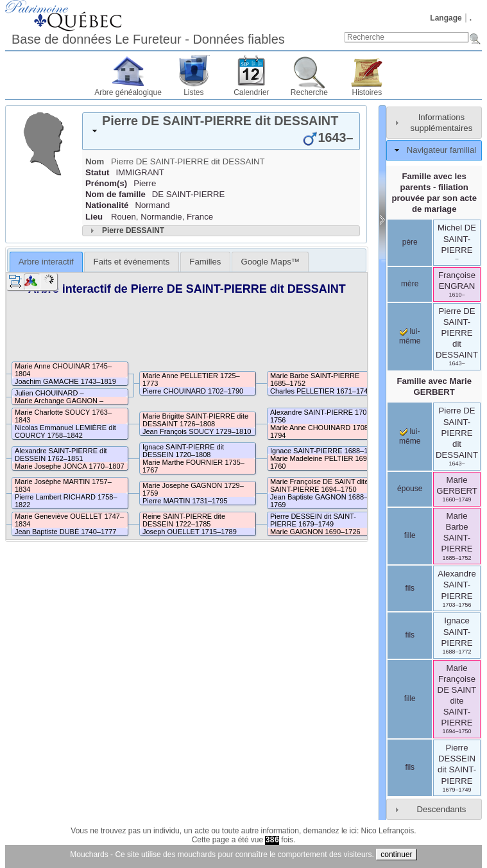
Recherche (309, 92)
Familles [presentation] (205, 262)
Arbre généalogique (128, 92)
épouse (410, 489)
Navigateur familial (441, 150)
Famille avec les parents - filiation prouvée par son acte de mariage (434, 193)
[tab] (221, 131)
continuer (396, 855)
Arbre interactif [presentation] (46, 262)
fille (410, 535)
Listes (193, 92)
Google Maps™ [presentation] (270, 262)
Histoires (367, 92)
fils (410, 588)
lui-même (410, 336)
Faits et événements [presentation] (132, 262)
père (410, 242)
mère (410, 284)
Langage (446, 18)
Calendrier (251, 92)
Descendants (441, 809)
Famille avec (434, 386)
